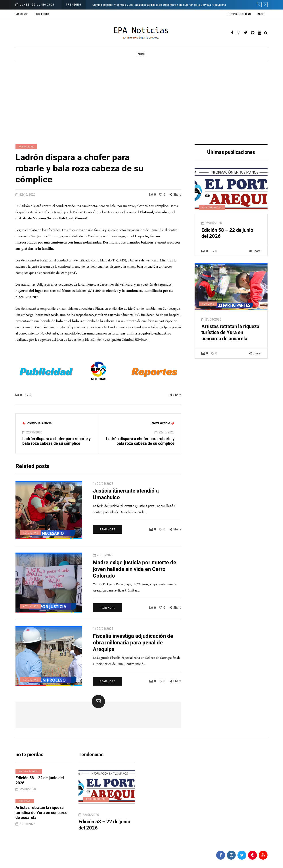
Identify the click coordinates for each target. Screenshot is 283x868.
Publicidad (42, 14)
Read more (107, 532)
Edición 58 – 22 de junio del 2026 (40, 783)
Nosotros (22, 14)
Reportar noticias (239, 14)
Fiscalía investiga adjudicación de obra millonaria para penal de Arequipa (133, 645)
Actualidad (26, 147)
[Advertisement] (141, 103)
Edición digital (212, 210)
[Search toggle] (266, 33)
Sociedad (208, 306)
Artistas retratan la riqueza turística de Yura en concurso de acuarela (230, 335)
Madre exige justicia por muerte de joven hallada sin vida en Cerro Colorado (135, 571)
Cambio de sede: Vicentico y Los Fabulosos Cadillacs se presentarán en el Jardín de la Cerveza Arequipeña (159, 5)
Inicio (261, 14)
